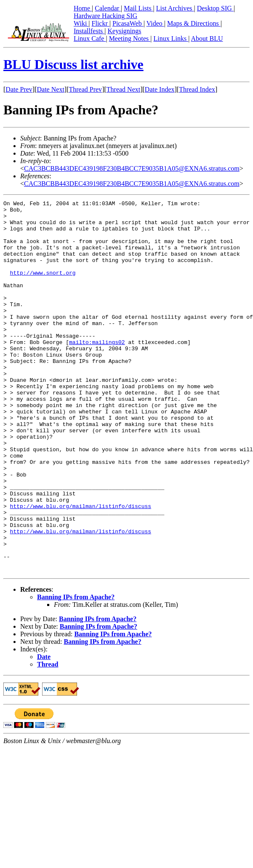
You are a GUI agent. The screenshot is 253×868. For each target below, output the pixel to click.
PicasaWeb (128, 23)
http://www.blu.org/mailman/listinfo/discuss (81, 568)
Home (83, 8)
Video (155, 23)
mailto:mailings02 (97, 371)
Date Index (160, 89)
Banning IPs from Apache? (76, 671)
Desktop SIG (215, 8)
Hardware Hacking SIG (105, 16)
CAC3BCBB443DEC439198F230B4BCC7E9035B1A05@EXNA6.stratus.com (132, 168)
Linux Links (171, 38)
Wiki (81, 23)
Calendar (108, 8)
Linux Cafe (90, 38)
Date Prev (19, 89)
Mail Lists (138, 8)
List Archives (175, 8)
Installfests (89, 31)
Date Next (51, 89)
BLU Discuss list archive (73, 64)
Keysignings (125, 31)
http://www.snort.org (43, 288)
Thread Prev (85, 89)
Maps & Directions (194, 23)
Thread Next (123, 89)
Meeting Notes (130, 38)
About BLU (207, 38)
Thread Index (197, 89)
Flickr (101, 23)
